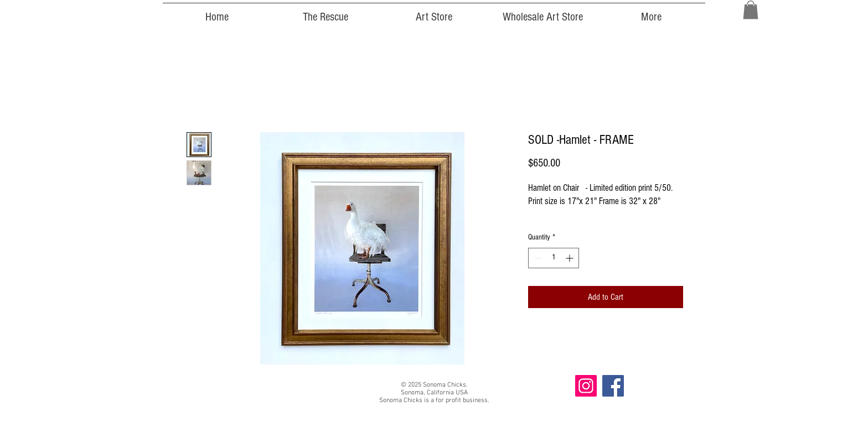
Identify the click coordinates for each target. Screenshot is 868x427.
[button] (751, 10)
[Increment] (570, 258)
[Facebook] (613, 386)
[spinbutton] (554, 258)
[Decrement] (537, 258)
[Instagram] (586, 386)
